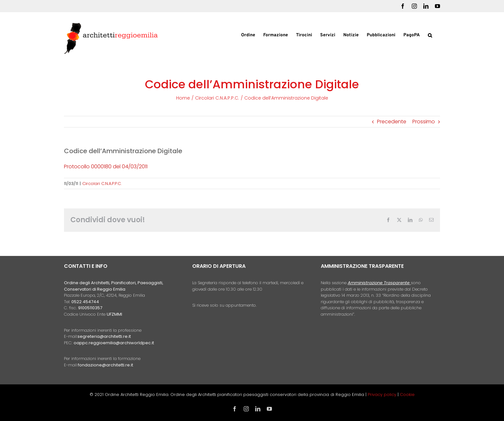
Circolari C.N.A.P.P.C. (102, 184)
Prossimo (424, 122)
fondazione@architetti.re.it (105, 365)
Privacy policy (383, 395)
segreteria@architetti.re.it (104, 336)
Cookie (407, 395)
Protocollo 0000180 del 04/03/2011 (106, 167)
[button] (430, 35)
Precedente (392, 122)
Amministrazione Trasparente (379, 283)
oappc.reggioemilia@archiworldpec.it (114, 343)
